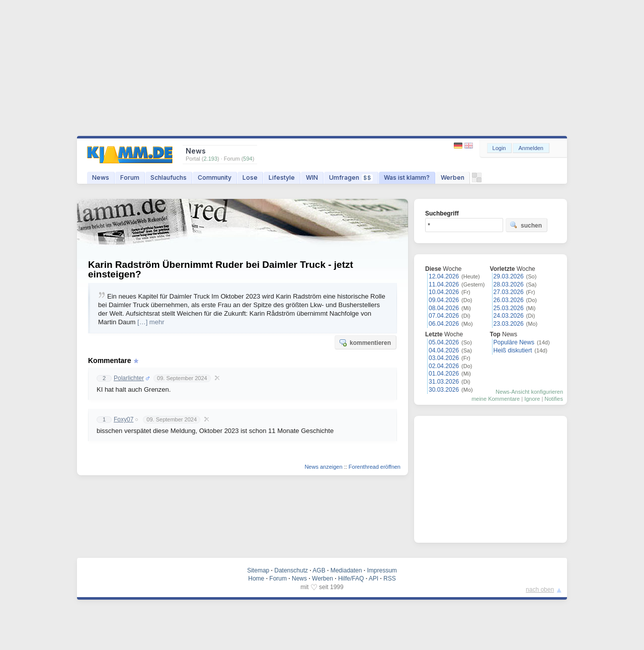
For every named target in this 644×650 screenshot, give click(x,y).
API (374, 579)
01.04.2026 (444, 374)
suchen (526, 225)
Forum (130, 177)
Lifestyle (282, 177)
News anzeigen (323, 467)
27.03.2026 (509, 292)
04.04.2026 (444, 350)
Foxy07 (124, 419)
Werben (453, 177)
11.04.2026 (444, 284)
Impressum (382, 570)
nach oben (540, 590)
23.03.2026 (509, 324)
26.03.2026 (509, 300)
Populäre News (514, 342)
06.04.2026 (444, 324)
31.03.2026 (444, 382)
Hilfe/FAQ (351, 579)
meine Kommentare (496, 399)
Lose (250, 177)
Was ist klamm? (407, 177)
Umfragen (351, 177)
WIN (312, 177)
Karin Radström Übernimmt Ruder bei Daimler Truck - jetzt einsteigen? (221, 269)
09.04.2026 (444, 300)
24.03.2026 (509, 316)
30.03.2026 (444, 390)
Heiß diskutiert (513, 350)
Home (256, 579)
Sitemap (258, 570)
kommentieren (365, 342)
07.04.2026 (444, 316)
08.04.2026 (444, 308)
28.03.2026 (509, 284)
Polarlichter (129, 378)
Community (215, 177)
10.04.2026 (444, 292)
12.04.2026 (444, 276)
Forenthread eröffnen (375, 467)
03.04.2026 (444, 358)
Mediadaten (346, 570)
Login (499, 148)
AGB (319, 570)
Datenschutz (291, 570)
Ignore (532, 399)
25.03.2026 (509, 308)
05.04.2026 (444, 342)
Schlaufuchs (169, 177)
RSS (390, 579)
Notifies (554, 399)
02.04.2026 (444, 366)
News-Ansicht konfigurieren (529, 392)
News (101, 177)
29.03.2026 (509, 276)
